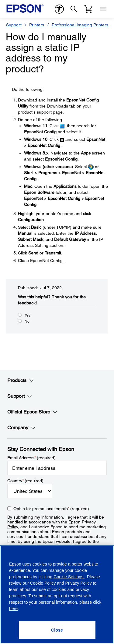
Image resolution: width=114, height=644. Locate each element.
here (13, 609)
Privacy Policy (78, 583)
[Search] (74, 9)
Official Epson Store (32, 412)
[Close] (57, 630)
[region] (57, 595)
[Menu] (103, 9)
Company (21, 428)
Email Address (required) (31, 458)
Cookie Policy (43, 583)
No (27, 321)
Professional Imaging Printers (80, 25)
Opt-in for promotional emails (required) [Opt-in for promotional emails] (51, 509)
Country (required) (25, 481)
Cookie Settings (69, 577)
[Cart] (88, 9)
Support (14, 25)
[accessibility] (59, 9)
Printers (37, 25)
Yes (28, 315)
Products (21, 380)
